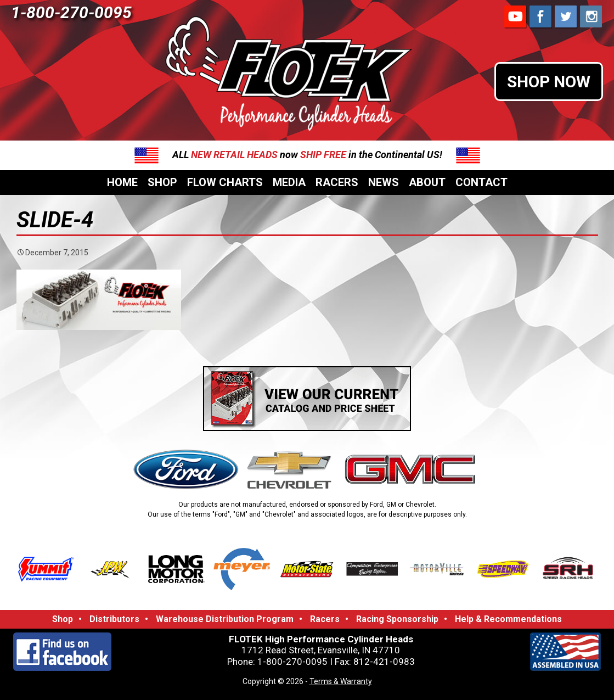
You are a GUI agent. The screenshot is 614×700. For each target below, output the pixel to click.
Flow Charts (225, 182)
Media (289, 182)
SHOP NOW (549, 82)
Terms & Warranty (341, 681)
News (384, 182)
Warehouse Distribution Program (225, 619)
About (427, 182)
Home (122, 182)
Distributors (114, 619)
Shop (162, 182)
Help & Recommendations (508, 619)
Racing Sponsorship (397, 619)
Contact (481, 182)
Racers (337, 182)
